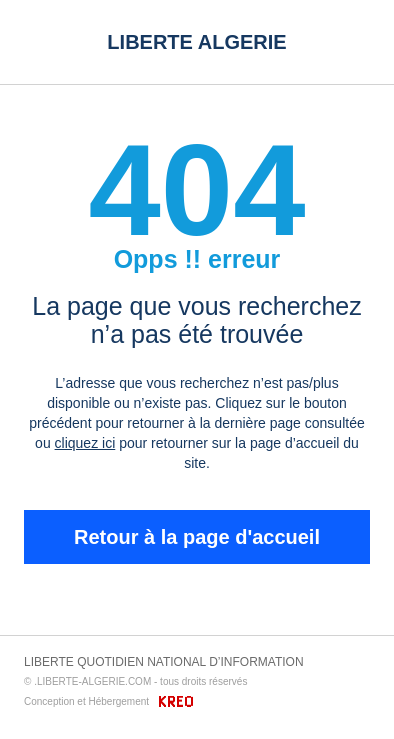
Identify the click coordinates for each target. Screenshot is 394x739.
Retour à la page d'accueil (197, 537)
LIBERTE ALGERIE (196, 42)
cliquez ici (85, 443)
